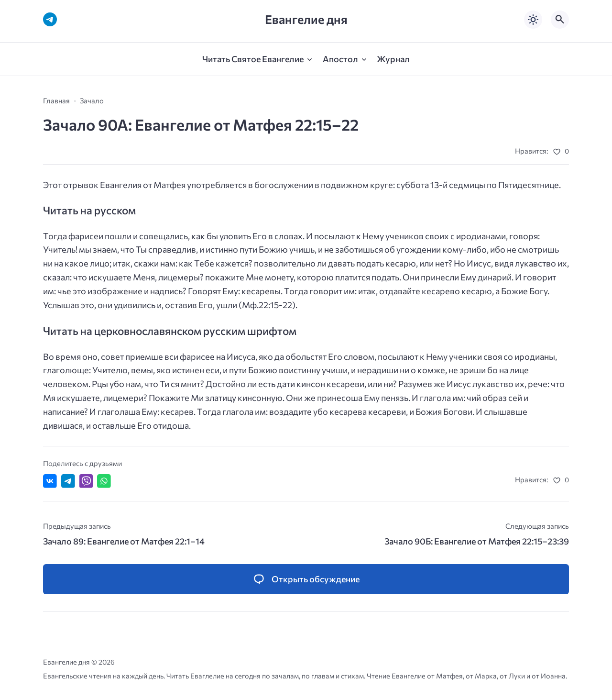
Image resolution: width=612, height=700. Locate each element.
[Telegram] (50, 19)
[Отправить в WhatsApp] (104, 481)
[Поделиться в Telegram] (68, 481)
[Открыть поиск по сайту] (560, 20)
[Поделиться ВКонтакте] (50, 481)
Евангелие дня (306, 19)
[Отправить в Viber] (86, 481)
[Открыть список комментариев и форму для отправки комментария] (306, 579)
